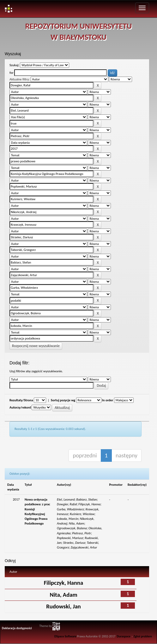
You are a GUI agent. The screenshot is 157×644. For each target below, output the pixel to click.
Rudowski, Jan (63, 606)
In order (108, 400)
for (12, 73)
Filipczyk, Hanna (63, 583)
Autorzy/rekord (20, 407)
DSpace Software (65, 636)
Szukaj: (14, 65)
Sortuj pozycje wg (63, 400)
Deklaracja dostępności (17, 628)
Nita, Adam (63, 595)
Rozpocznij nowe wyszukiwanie (36, 346)
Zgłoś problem (143, 636)
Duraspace (124, 636)
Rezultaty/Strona (21, 400)
